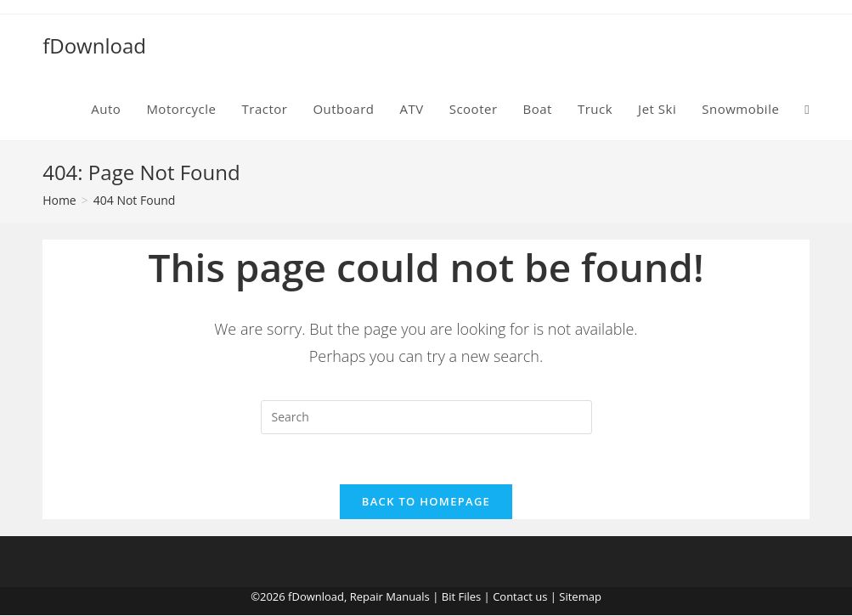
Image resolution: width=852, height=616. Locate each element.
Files (469, 597)
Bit (449, 597)
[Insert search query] (426, 417)
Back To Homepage (426, 502)
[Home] (59, 200)
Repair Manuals (390, 597)
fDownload (94, 45)
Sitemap (580, 597)
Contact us (520, 597)
